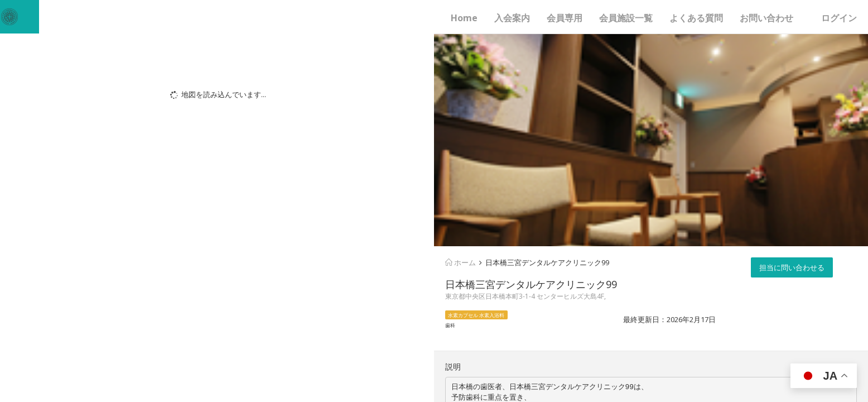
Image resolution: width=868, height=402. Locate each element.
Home (464, 18)
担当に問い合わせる (792, 267)
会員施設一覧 (626, 18)
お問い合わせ (766, 18)
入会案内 (512, 18)
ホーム (460, 262)
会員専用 (565, 18)
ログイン (839, 18)
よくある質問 (696, 18)
